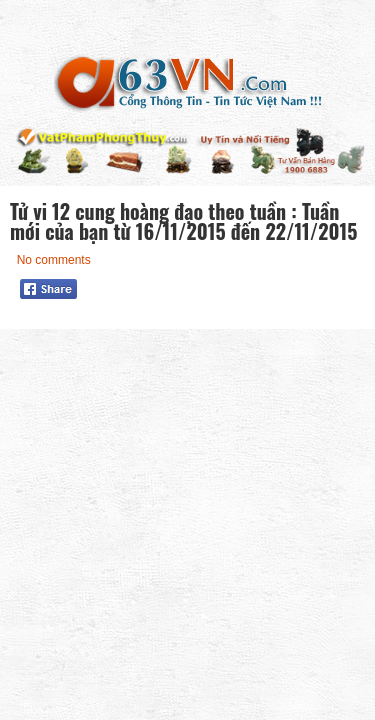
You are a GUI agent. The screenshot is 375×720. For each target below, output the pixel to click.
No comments (54, 260)
